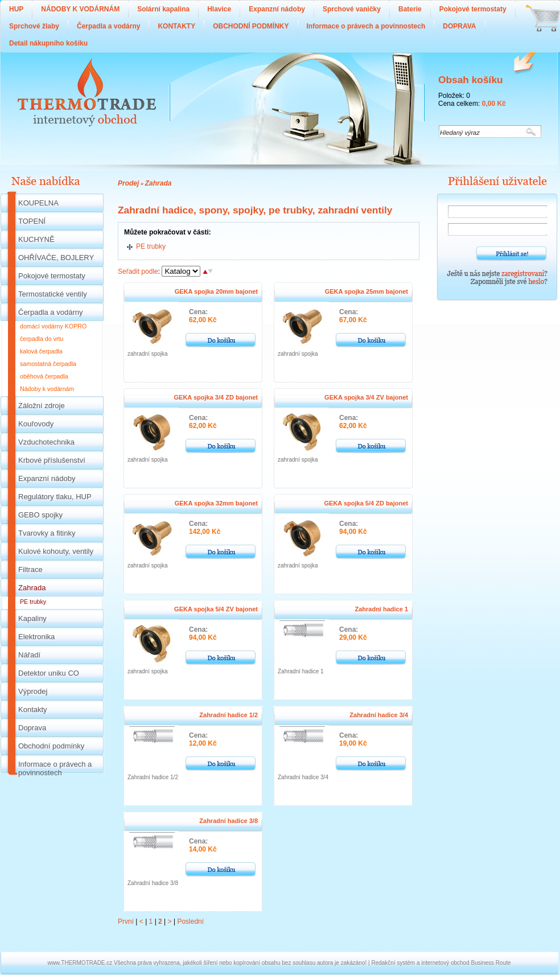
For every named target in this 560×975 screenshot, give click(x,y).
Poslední (190, 921)
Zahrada (158, 183)
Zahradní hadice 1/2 (228, 715)
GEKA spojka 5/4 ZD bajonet (366, 503)
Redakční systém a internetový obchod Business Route (441, 963)
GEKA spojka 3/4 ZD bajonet (216, 397)
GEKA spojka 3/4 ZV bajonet (366, 397)
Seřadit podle (138, 271)
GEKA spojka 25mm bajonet (367, 291)
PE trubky (151, 246)
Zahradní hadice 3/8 (228, 821)
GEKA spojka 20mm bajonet (216, 291)
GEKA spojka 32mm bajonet (216, 503)
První (126, 921)
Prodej (128, 183)
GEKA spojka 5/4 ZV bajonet (216, 609)
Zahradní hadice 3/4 (379, 715)
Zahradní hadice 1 (381, 609)
